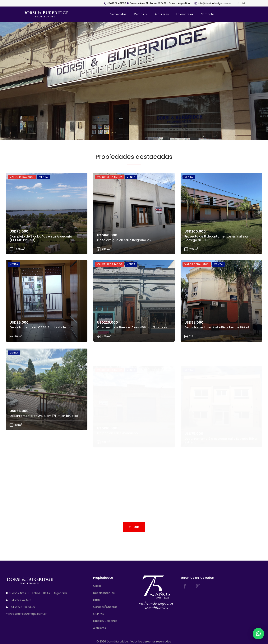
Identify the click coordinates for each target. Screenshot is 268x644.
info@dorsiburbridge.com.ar (214, 3)
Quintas (98, 614)
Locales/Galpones (105, 621)
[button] (258, 634)
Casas (97, 586)
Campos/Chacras (105, 607)
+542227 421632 (116, 3)
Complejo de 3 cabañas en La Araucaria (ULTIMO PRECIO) (41, 241)
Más (134, 527)
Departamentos (104, 593)
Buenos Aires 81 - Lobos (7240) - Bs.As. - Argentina (160, 3)
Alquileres (99, 628)
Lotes (97, 600)
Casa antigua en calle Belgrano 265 (125, 250)
